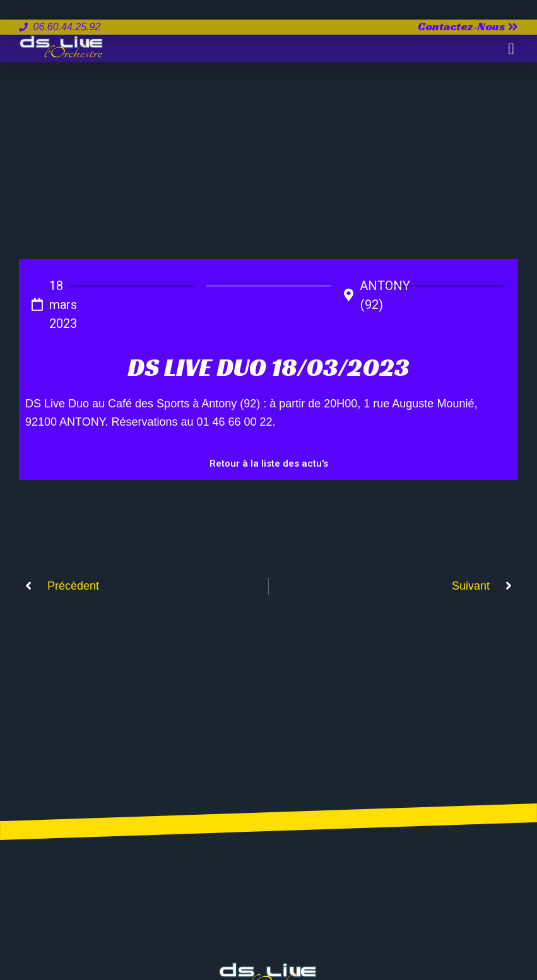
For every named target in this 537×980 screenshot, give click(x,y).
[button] (511, 49)
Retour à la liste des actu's (269, 464)
